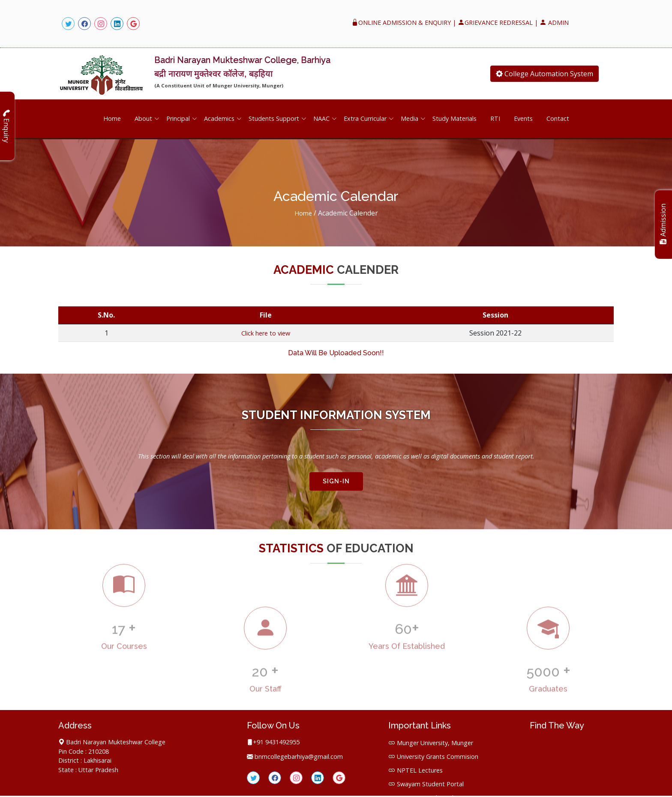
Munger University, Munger (435, 741)
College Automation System (544, 74)
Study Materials (454, 118)
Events (523, 118)
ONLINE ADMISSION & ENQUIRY (401, 22)
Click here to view (266, 332)
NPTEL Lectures (420, 769)
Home (112, 118)
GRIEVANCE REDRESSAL (495, 22)
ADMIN (554, 22)
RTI (495, 118)
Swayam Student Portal (430, 782)
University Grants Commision (438, 755)
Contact (558, 118)
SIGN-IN (336, 479)
